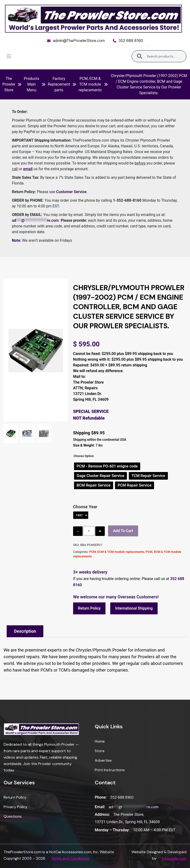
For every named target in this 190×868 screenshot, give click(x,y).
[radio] (107, 466)
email (28, 169)
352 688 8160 (131, 41)
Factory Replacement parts (59, 84)
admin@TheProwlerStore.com (79, 41)
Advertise (103, 761)
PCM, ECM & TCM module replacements (90, 84)
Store (100, 751)
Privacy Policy (15, 807)
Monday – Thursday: (112, 830)
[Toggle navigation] (9, 56)
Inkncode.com (174, 858)
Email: (100, 807)
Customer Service (71, 192)
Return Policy (90, 608)
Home (100, 742)
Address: (102, 815)
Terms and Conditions (70, 858)
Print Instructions (110, 770)
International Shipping (134, 608)
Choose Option (84, 456)
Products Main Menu (31, 84)
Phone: (101, 798)
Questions (13, 817)
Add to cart (123, 531)
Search (140, 56)
